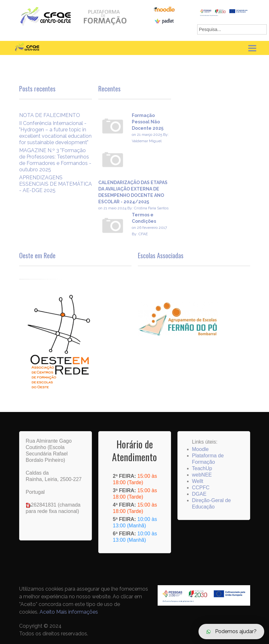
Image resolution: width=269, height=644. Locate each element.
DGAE (199, 494)
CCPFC (201, 488)
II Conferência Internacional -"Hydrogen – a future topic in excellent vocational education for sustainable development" (55, 133)
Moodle (200, 449)
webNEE (202, 475)
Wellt (198, 481)
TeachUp (202, 468)
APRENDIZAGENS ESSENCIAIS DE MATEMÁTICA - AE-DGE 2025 (56, 184)
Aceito (47, 612)
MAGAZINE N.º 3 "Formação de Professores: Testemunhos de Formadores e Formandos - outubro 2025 (55, 160)
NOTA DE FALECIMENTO (50, 115)
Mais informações (77, 612)
